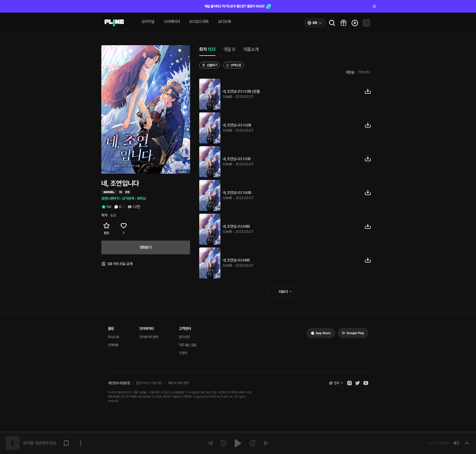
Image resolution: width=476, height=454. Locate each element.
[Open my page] (366, 23)
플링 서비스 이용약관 (149, 383)
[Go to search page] (332, 23)
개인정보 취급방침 (119, 383)
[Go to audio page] (114, 23)
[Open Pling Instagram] (349, 383)
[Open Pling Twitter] (358, 383)
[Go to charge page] (355, 23)
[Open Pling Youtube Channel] (366, 383)
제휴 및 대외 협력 (178, 383)
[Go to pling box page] (343, 23)
